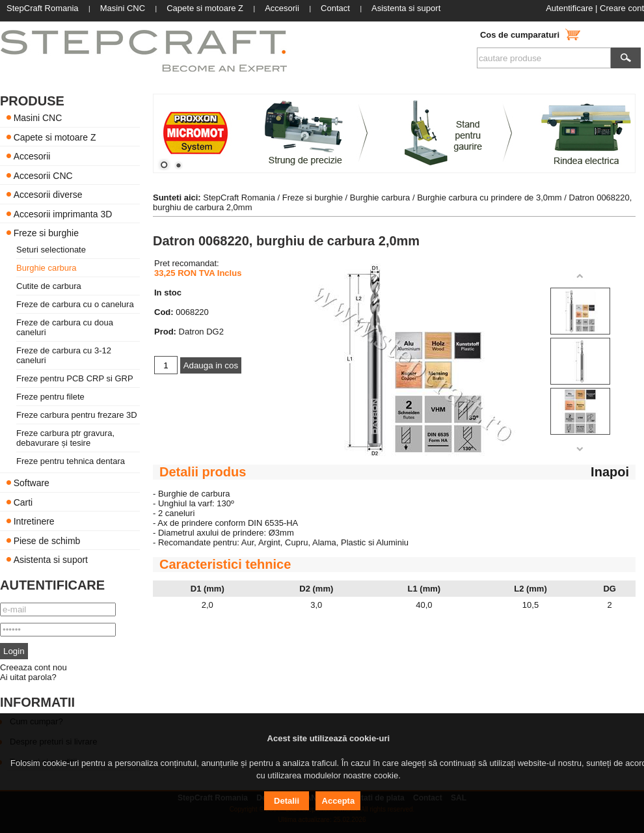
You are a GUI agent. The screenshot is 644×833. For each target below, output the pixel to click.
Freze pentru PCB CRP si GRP (75, 378)
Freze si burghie (46, 233)
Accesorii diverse (48, 195)
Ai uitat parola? (28, 677)
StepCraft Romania (239, 198)
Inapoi (610, 472)
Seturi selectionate (51, 250)
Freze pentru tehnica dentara (71, 461)
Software (32, 483)
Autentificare (569, 8)
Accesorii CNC (43, 175)
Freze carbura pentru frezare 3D (77, 415)
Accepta (339, 801)
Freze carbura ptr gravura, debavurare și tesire (65, 438)
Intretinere (34, 521)
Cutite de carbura (49, 286)
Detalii (287, 801)
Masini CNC (38, 118)
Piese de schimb (47, 540)
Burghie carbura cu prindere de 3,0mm (490, 198)
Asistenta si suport (51, 560)
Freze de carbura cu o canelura (75, 304)
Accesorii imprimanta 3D (63, 213)
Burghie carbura (47, 268)
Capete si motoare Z (55, 137)
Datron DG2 (201, 332)
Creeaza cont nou (34, 667)
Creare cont (622, 8)
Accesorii (32, 156)
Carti (23, 502)
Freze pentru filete (50, 397)
